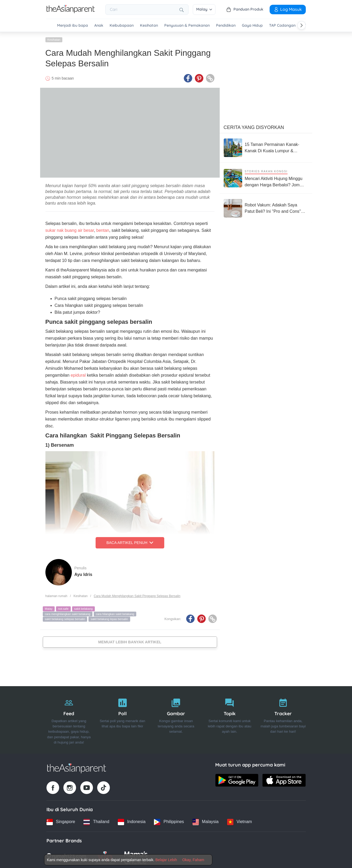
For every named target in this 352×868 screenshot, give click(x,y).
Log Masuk (288, 9)
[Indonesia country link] (132, 821)
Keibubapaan (122, 26)
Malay (204, 9)
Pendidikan (226, 26)
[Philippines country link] (169, 821)
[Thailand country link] (96, 821)
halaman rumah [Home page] (56, 595)
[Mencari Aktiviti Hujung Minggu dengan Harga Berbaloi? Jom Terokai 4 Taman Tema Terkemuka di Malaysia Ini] (266, 177)
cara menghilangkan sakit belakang (68, 613)
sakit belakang (83, 608)
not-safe (63, 608)
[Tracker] (283, 719)
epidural (78, 374)
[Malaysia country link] (206, 821)
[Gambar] (176, 719)
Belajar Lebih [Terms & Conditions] (166, 860)
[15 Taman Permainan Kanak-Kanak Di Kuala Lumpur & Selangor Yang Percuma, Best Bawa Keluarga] (266, 147)
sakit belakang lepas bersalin (109, 618)
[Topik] (230, 719)
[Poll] (122, 719)
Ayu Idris (83, 573)
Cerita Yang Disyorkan (254, 127)
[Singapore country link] (61, 821)
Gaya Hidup (252, 26)
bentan (103, 230)
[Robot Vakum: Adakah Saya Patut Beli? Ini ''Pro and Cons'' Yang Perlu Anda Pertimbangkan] (266, 207)
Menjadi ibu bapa (72, 26)
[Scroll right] (302, 25)
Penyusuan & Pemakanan (187, 26)
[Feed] (69, 719)
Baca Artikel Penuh (130, 542)
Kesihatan (149, 26)
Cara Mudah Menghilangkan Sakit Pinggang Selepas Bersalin (137, 595)
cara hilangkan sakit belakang (115, 613)
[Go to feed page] (71, 12)
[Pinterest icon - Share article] (199, 77)
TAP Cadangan (282, 26)
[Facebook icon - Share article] (188, 77)
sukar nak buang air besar (70, 230)
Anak (99, 26)
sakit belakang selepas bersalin (65, 618)
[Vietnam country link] (240, 821)
